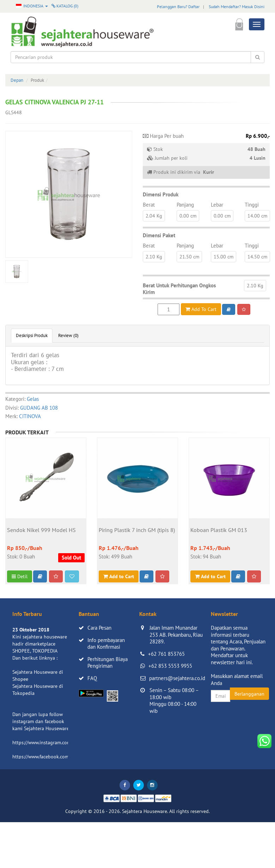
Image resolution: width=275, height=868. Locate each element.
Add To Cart (201, 309)
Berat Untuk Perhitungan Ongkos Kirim (179, 289)
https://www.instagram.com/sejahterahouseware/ (65, 742)
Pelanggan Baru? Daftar (178, 7)
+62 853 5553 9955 (170, 666)
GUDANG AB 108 (39, 408)
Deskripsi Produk (32, 335)
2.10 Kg (154, 257)
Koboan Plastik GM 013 (219, 530)
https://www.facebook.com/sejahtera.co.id (57, 757)
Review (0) (68, 335)
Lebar (217, 205)
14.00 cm (257, 216)
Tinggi (252, 205)
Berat (149, 205)
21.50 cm (189, 257)
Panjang (185, 205)
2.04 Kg (154, 216)
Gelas (33, 399)
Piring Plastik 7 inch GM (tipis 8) (137, 530)
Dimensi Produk (161, 194)
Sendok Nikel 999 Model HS (41, 530)
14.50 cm (257, 257)
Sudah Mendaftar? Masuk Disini (237, 7)
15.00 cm (224, 257)
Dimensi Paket (159, 235)
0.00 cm (188, 216)
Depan (17, 80)
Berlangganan (249, 694)
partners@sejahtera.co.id (177, 678)
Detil (20, 576)
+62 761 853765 (166, 654)
